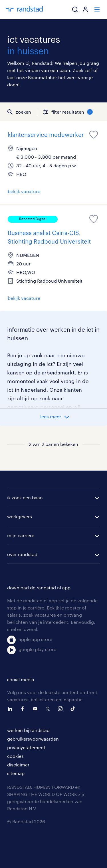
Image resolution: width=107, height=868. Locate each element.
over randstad (22, 554)
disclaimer (18, 765)
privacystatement (26, 747)
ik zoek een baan (25, 497)
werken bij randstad (28, 730)
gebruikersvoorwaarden (33, 739)
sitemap (16, 773)
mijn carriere (21, 535)
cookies (15, 756)
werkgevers (20, 516)
